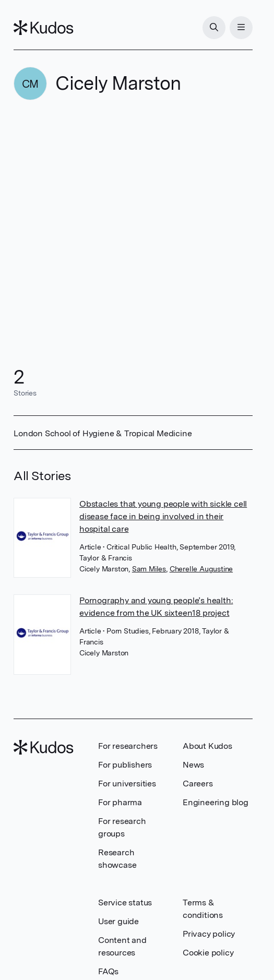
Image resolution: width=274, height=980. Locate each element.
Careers (198, 784)
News (193, 765)
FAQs (108, 971)
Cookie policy (208, 953)
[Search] (214, 28)
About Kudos (207, 746)
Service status (125, 903)
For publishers (125, 765)
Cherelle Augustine (201, 569)
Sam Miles (149, 569)
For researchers (128, 746)
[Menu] (241, 28)
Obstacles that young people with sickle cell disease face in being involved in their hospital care (163, 516)
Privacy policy (209, 934)
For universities (127, 784)
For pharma (120, 802)
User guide (118, 921)
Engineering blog (216, 802)
